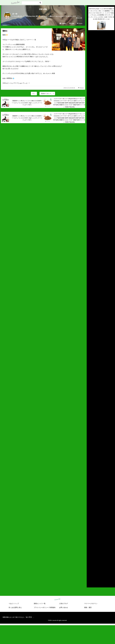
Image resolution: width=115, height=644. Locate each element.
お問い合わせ (63, 607)
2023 (90, 555)
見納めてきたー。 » (47, 94)
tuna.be (57, 599)
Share (80, 23)
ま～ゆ (15, 14)
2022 (90, 558)
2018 (90, 567)
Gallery (63, 23)
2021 (90, 560)
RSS (91, 584)
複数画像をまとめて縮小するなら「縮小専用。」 (19, 617)
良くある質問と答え (15, 607)
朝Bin (5, 31)
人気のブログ (63, 604)
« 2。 (34, 94)
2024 (90, 553)
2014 (90, 577)
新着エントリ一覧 (40, 604)
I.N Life (43, 9)
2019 (90, 565)
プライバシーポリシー (41, 607)
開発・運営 (88, 607)
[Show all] (79, 18)
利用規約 (53, 607)
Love (72, 23)
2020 (90, 563)
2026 (90, 548)
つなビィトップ (14, 604)
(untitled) (91, 39)
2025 (90, 551)
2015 (90, 575)
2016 (90, 572)
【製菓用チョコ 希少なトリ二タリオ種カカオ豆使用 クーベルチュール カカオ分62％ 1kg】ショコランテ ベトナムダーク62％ (27, 103)
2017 (90, 570)
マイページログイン (91, 604)
